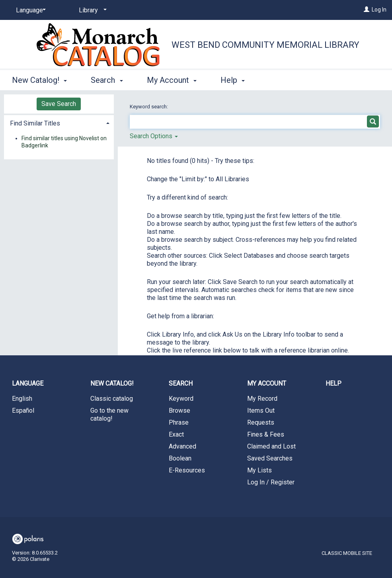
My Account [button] (172, 80)
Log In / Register (271, 482)
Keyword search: (149, 107)
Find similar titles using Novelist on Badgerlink (64, 142)
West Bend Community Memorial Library (265, 45)
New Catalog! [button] (39, 80)
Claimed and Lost (271, 446)
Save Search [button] (59, 104)
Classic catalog (112, 399)
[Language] (29, 10)
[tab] (59, 122)
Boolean (180, 458)
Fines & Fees (266, 434)
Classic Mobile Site (347, 553)
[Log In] (367, 10)
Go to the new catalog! (109, 414)
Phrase (179, 422)
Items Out (261, 410)
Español (23, 410)
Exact (176, 434)
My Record (262, 399)
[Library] (91, 10)
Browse (179, 410)
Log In (379, 10)
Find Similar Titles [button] (35, 123)
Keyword (181, 399)
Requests (261, 422)
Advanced (182, 446)
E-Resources (187, 470)
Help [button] (233, 80)
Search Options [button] (154, 136)
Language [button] (28, 383)
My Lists (259, 470)
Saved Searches (270, 458)
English (22, 399)
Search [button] (107, 80)
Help (333, 383)
